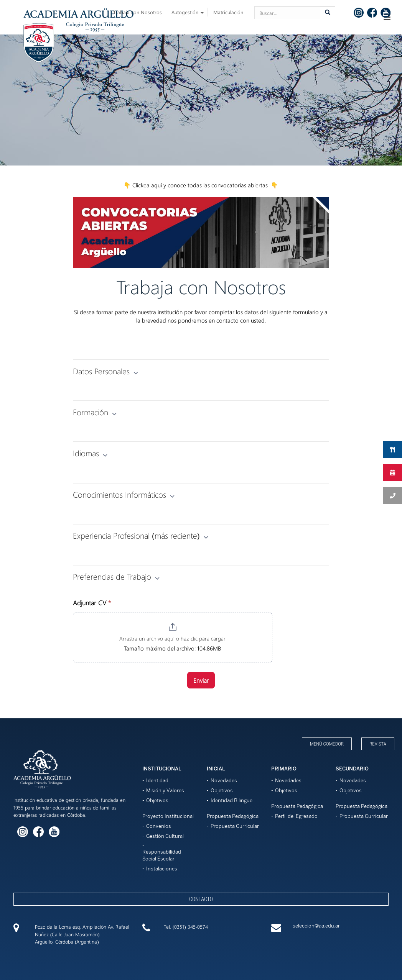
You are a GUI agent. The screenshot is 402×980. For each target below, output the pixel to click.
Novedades (224, 781)
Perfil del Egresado (296, 816)
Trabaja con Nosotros (138, 12)
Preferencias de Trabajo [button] (117, 576)
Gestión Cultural (165, 836)
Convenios (159, 826)
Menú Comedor (327, 744)
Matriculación (228, 12)
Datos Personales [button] (106, 371)
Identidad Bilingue (231, 801)
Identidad (157, 781)
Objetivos (157, 801)
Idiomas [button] (91, 453)
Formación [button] (95, 412)
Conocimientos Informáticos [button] (124, 494)
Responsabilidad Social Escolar (162, 855)
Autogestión (188, 12)
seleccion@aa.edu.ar (316, 926)
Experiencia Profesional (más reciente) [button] (141, 535)
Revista (378, 744)
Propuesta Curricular (235, 826)
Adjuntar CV (92, 603)
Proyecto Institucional (168, 816)
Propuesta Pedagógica (233, 816)
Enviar (201, 680)
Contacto (201, 899)
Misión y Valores (165, 791)
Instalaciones (162, 869)
